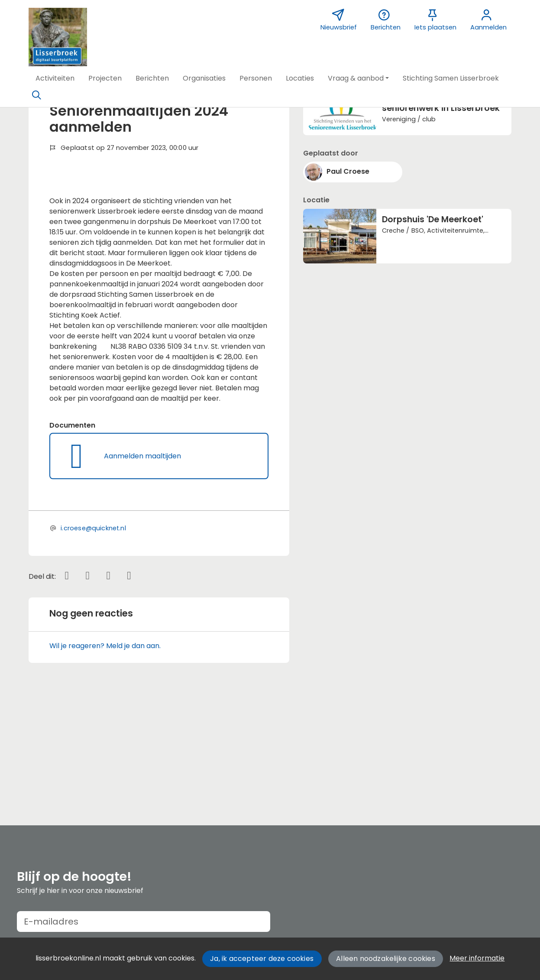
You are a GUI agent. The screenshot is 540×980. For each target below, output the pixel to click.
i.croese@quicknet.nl (93, 641)
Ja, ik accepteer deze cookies (262, 959)
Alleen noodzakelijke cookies (386, 959)
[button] (55, 78)
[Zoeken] (37, 95)
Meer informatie (477, 958)
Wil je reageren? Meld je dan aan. (105, 759)
